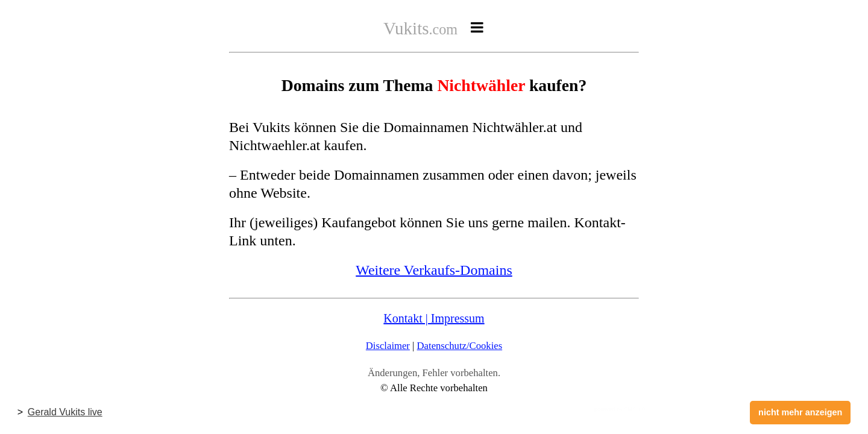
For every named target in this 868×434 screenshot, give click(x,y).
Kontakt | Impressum (434, 318)
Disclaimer (388, 346)
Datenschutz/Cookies (460, 346)
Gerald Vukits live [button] (65, 412)
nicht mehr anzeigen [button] (800, 412)
